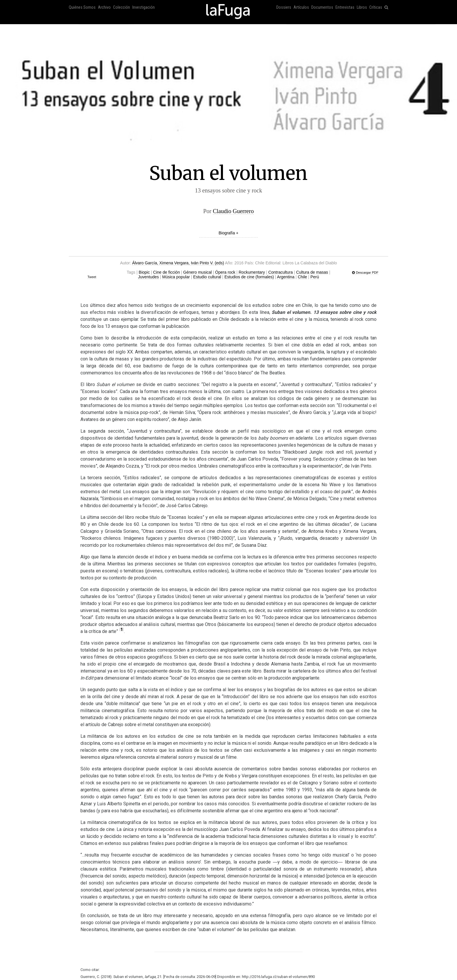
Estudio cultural (207, 277)
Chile (303, 277)
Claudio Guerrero (233, 211)
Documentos (322, 7)
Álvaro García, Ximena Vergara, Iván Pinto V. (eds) (178, 263)
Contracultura (280, 272)
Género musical (198, 272)
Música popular (176, 277)
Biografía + (228, 233)
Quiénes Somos (82, 7)
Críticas (376, 7)
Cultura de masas (312, 272)
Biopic (144, 272)
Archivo (104, 7)
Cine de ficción (166, 272)
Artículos (301, 7)
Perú (315, 277)
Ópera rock (225, 272)
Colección (122, 7)
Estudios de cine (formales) (249, 277)
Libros (362, 7)
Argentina (286, 277)
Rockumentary (252, 272)
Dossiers (284, 7)
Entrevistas (345, 7)
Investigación (144, 7)
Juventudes (148, 277)
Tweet (92, 277)
